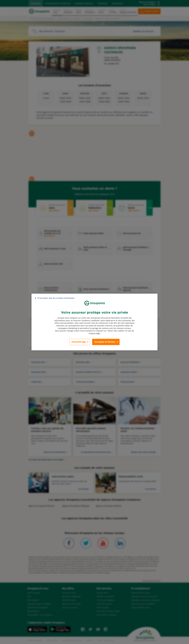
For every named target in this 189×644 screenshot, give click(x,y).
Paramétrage (79, 342)
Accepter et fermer (105, 342)
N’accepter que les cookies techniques (56, 298)
